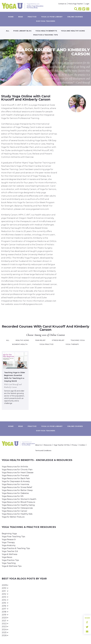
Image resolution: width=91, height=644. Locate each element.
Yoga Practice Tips (10, 560)
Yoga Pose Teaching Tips (13, 537)
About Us (38, 445)
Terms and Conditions (43, 451)
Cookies (82, 445)
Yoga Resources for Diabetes (15, 493)
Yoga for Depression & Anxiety (16, 481)
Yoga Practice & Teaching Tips (16, 548)
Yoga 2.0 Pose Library (52, 17)
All (8, 31)
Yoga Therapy (8, 542)
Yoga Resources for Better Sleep (17, 490)
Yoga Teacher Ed (10, 551)
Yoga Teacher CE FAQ (62, 445)
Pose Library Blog (22, 31)
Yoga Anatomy (9, 545)
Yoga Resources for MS (13, 496)
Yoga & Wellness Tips (12, 566)
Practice (32, 17)
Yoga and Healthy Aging (73, 31)
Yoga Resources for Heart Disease (18, 473)
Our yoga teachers (46, 21)
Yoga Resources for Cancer (15, 511)
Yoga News (7, 557)
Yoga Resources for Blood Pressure (18, 502)
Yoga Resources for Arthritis (15, 467)
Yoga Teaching (9, 563)
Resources (48, 445)
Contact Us (62, 4)
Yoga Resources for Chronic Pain (17, 470)
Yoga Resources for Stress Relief (17, 487)
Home (11, 17)
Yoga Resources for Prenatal (15, 475)
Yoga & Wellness (9, 554)
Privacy (74, 445)
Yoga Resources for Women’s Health (19, 499)
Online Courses (75, 17)
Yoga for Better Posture (13, 517)
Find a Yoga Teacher (76, 4)
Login (87, 4)
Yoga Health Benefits (46, 31)
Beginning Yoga (9, 534)
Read (21, 17)
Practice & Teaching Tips (46, 35)
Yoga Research (9, 539)
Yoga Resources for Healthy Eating (18, 505)
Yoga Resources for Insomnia (15, 484)
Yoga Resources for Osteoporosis (17, 508)
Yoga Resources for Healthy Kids (17, 514)
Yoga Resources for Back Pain (16, 478)
